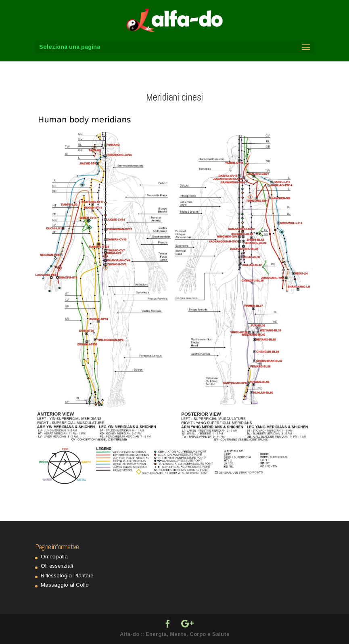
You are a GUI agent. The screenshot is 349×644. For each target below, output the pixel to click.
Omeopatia (54, 557)
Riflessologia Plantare (67, 576)
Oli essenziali (57, 566)
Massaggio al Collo (65, 585)
